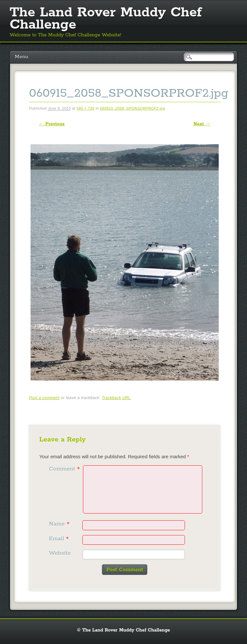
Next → (202, 124)
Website (60, 553)
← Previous (51, 124)
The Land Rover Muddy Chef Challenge (106, 19)
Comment (65, 469)
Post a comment (44, 398)
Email (60, 539)
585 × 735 (85, 108)
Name (60, 524)
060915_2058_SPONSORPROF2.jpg (133, 108)
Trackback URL (116, 398)
